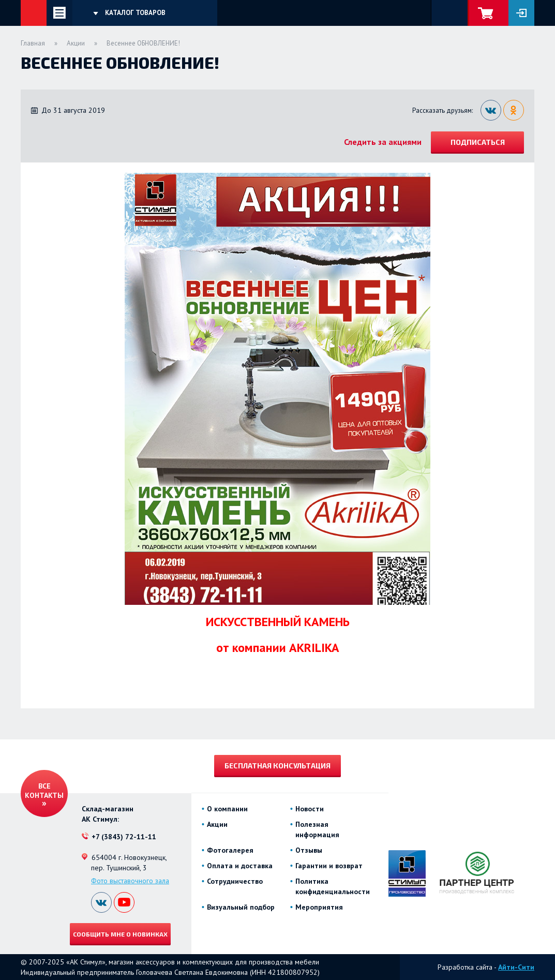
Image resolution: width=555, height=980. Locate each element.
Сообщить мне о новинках (120, 934)
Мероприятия (319, 907)
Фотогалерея (230, 850)
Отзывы (309, 850)
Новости (310, 809)
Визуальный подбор (241, 907)
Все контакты (44, 791)
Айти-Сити (516, 967)
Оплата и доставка (240, 866)
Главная (33, 43)
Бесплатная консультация (277, 766)
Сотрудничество (235, 881)
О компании (227, 809)
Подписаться (478, 142)
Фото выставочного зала (130, 881)
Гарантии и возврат (329, 866)
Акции (76, 43)
